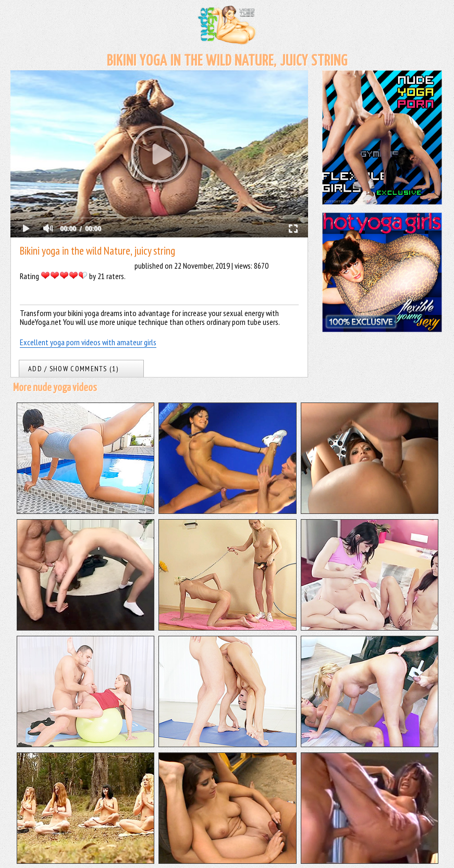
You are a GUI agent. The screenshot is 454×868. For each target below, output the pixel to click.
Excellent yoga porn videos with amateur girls (88, 342)
